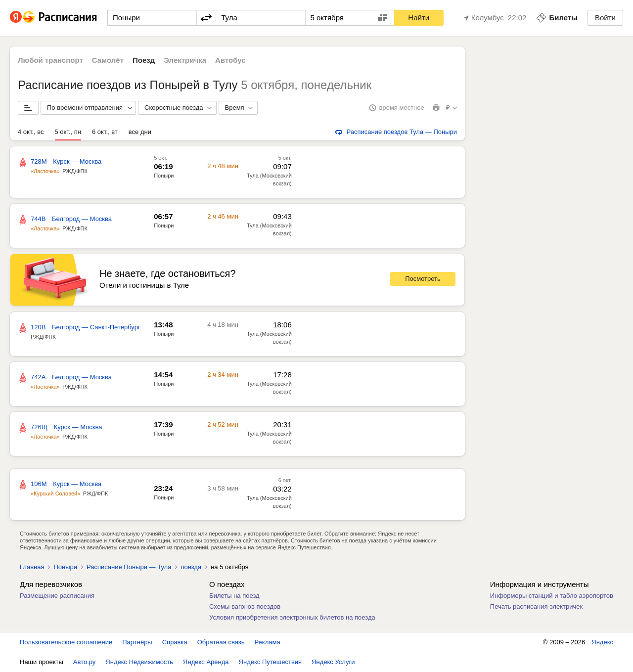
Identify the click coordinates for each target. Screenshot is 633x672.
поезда (191, 567)
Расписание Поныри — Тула (129, 567)
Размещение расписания (57, 596)
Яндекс (602, 642)
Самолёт (108, 60)
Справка (175, 642)
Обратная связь (221, 642)
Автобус (230, 60)
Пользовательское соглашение (66, 642)
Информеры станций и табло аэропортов (552, 596)
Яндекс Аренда (206, 662)
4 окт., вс (31, 132)
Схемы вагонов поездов (245, 606)
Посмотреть (423, 279)
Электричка (185, 60)
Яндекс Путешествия (271, 662)
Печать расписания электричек (536, 606)
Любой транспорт (50, 60)
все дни (140, 132)
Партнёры (137, 642)
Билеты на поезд (234, 596)
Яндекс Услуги (333, 662)
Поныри (164, 176)
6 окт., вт (105, 132)
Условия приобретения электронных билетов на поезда (292, 617)
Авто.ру (85, 662)
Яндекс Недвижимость (139, 662)
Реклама (268, 642)
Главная (32, 567)
